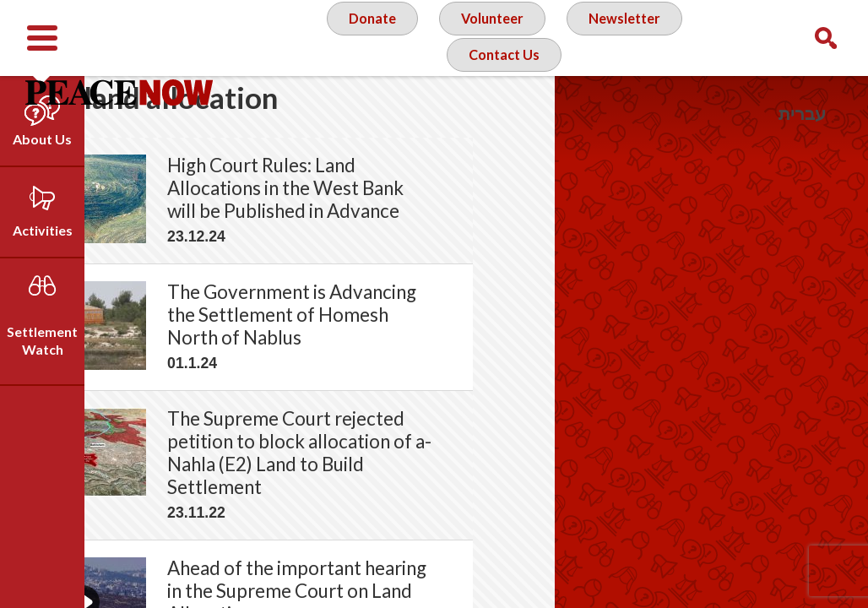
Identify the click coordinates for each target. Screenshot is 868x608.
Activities (43, 230)
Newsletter (629, 37)
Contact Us (503, 105)
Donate (363, 37)
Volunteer (489, 37)
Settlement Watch (42, 340)
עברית (802, 114)
